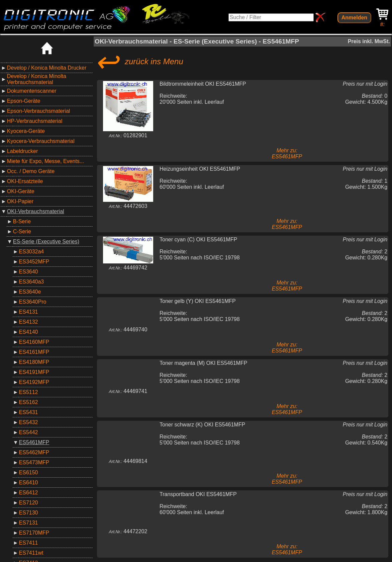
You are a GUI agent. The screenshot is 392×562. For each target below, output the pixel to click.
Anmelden (354, 18)
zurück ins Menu (139, 62)
